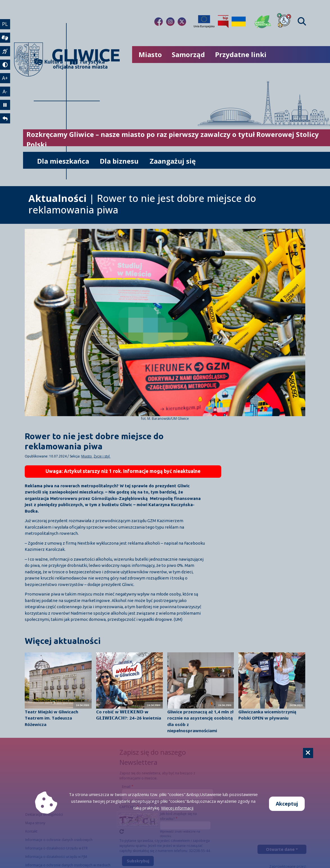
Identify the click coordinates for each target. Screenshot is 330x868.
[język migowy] (5, 51)
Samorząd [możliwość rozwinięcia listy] (188, 54)
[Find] (302, 22)
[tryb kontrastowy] (5, 65)
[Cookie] (308, 753)
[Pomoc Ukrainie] (239, 22)
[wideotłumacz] (5, 38)
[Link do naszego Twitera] (182, 22)
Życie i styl (102, 456)
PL (5, 24)
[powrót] (5, 119)
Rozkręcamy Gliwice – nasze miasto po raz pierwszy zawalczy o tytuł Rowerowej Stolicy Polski (173, 139)
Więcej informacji (177, 808)
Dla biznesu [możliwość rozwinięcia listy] (119, 161)
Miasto (87, 456)
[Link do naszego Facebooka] (159, 22)
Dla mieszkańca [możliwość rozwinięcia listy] (63, 161)
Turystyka (85, 62)
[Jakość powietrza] (263, 22)
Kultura (48, 62)
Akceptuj (287, 804)
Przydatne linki (241, 54)
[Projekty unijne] (204, 22)
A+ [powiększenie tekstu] (5, 78)
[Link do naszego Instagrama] (170, 22)
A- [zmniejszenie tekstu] (5, 91)
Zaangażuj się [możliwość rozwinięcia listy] (173, 161)
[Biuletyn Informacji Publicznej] (223, 22)
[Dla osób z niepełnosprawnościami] (284, 22)
